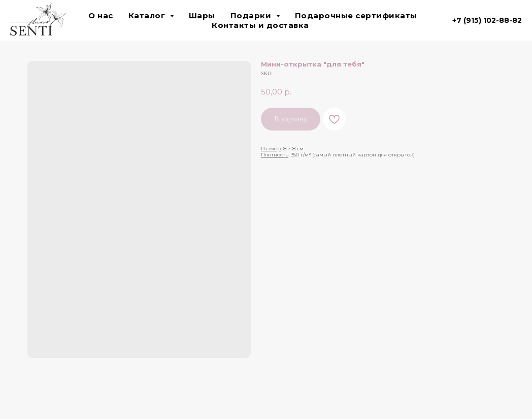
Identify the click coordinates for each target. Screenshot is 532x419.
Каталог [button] (148, 15)
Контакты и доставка (260, 25)
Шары (202, 15)
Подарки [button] (252, 15)
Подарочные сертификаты (356, 15)
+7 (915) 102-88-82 (487, 20)
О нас (101, 15)
